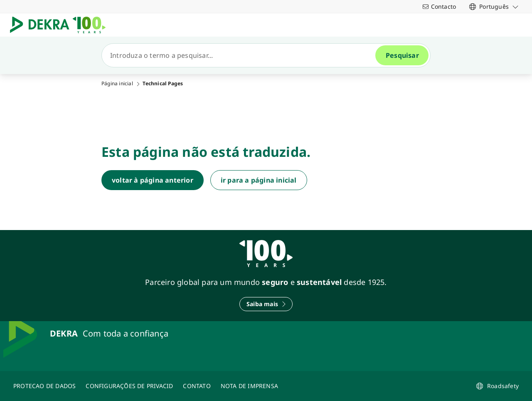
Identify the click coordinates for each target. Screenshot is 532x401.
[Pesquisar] (242, 55)
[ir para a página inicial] (259, 180)
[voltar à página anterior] (153, 180)
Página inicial (117, 84)
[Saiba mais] (266, 304)
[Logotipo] (61, 25)
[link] (494, 6)
